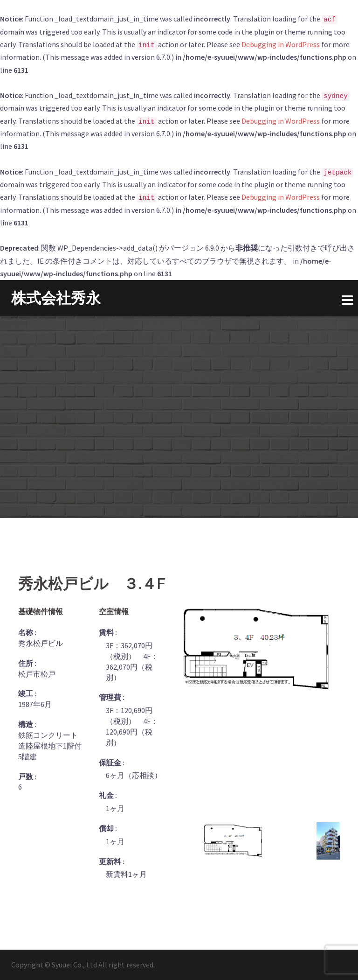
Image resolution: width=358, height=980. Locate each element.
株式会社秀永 (56, 298)
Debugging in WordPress (281, 44)
